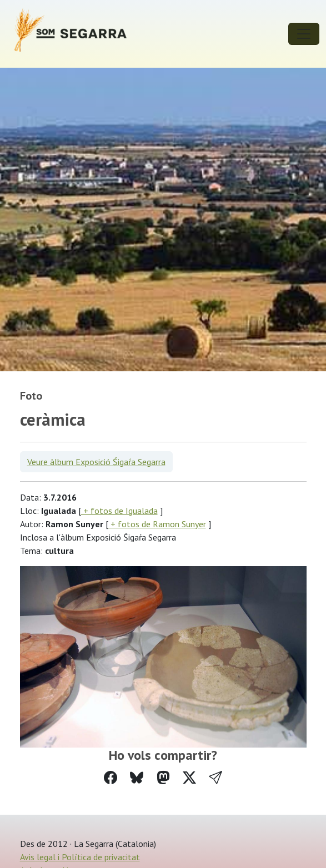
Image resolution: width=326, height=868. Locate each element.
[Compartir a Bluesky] (137, 778)
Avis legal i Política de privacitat (80, 857)
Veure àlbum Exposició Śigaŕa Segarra (96, 462)
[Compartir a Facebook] (111, 778)
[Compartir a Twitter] (189, 778)
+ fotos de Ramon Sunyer (157, 524)
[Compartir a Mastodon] (163, 778)
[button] (215, 778)
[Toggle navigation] (304, 34)
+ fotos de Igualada (119, 511)
